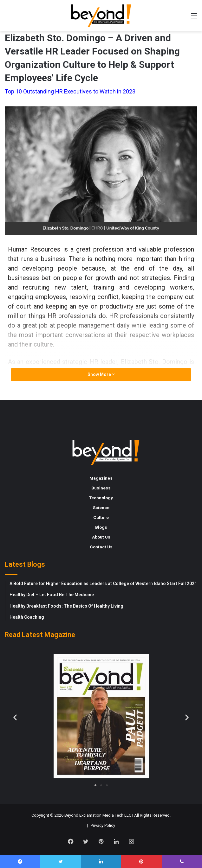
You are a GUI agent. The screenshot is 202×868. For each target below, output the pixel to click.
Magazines (101, 478)
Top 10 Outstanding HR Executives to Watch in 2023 (70, 91)
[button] (15, 717)
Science (101, 507)
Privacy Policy (103, 825)
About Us (101, 537)
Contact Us (101, 547)
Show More (101, 374)
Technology (101, 498)
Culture (101, 517)
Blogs (101, 527)
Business (101, 488)
